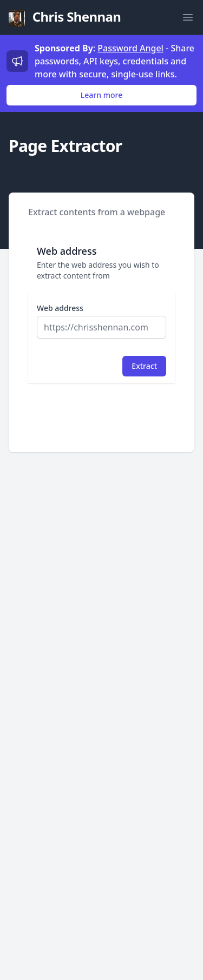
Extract (144, 366)
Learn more (101, 95)
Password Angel (130, 48)
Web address (60, 308)
